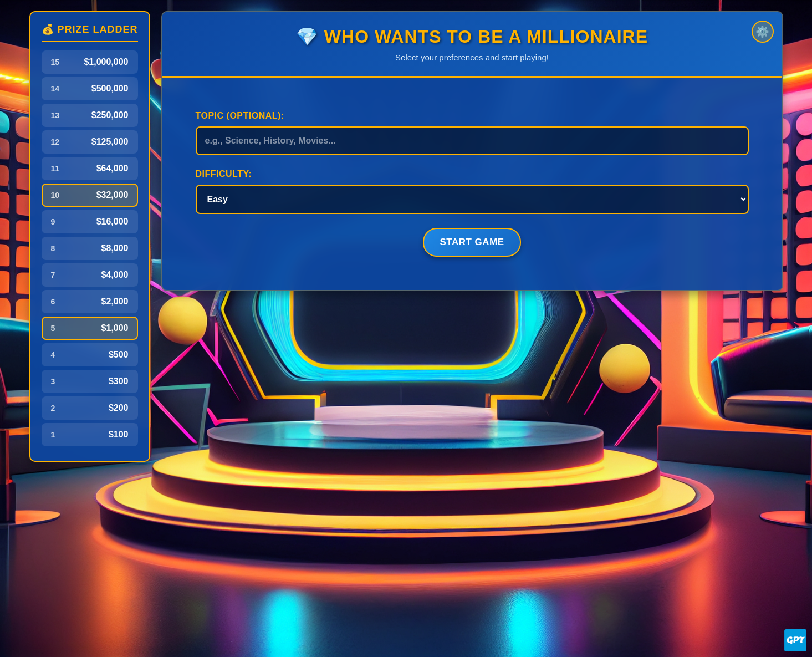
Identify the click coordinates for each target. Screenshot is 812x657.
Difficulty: (224, 174)
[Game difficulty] (472, 199)
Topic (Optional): (240, 116)
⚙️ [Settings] (762, 32)
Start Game (472, 242)
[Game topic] (472, 141)
